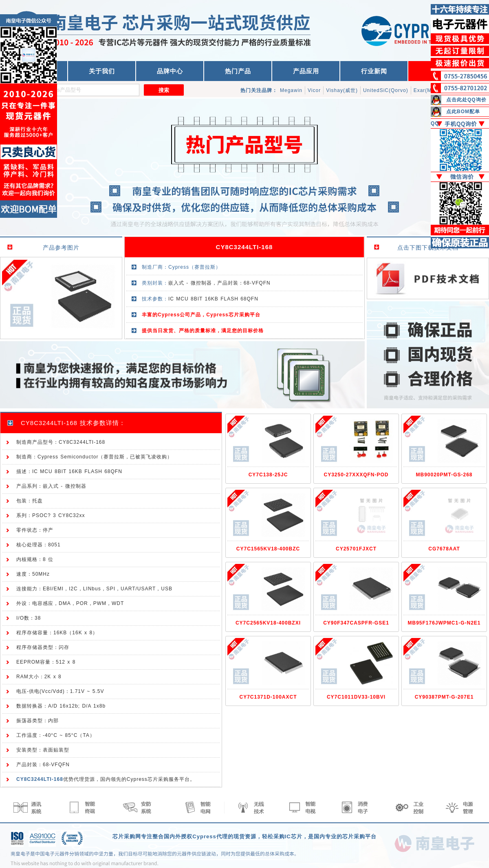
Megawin (291, 90)
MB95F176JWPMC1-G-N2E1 (444, 623)
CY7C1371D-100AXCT (268, 697)
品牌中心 (170, 71)
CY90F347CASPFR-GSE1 (356, 623)
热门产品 (238, 71)
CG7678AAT (444, 549)
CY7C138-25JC (268, 475)
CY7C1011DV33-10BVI (356, 697)
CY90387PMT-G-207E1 (444, 697)
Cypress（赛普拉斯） (195, 267)
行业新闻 (374, 71)
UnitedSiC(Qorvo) (386, 90)
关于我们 (102, 71)
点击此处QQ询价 (466, 100)
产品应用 (306, 71)
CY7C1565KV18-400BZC (268, 549)
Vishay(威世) (342, 90)
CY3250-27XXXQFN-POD (356, 475)
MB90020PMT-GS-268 (444, 475)
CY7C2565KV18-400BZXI (268, 623)
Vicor (314, 90)
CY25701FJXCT (356, 549)
